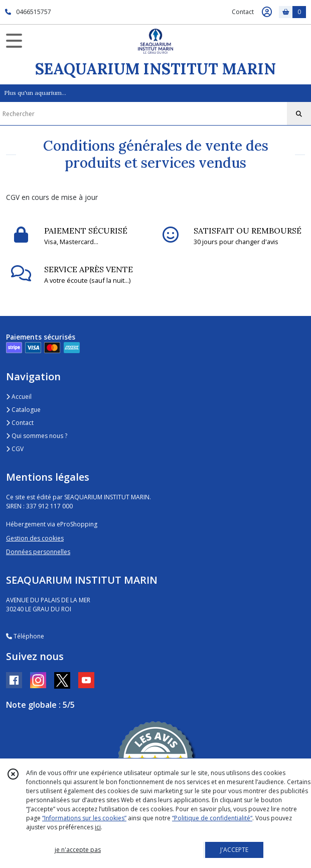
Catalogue (23, 410)
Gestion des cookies (35, 538)
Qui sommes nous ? (37, 436)
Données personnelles (38, 552)
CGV (15, 449)
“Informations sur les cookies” (84, 818)
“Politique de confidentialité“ (212, 818)
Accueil (19, 397)
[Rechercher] (299, 114)
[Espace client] (267, 12)
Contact (243, 12)
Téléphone (25, 636)
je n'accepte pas (78, 850)
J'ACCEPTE (234, 850)
